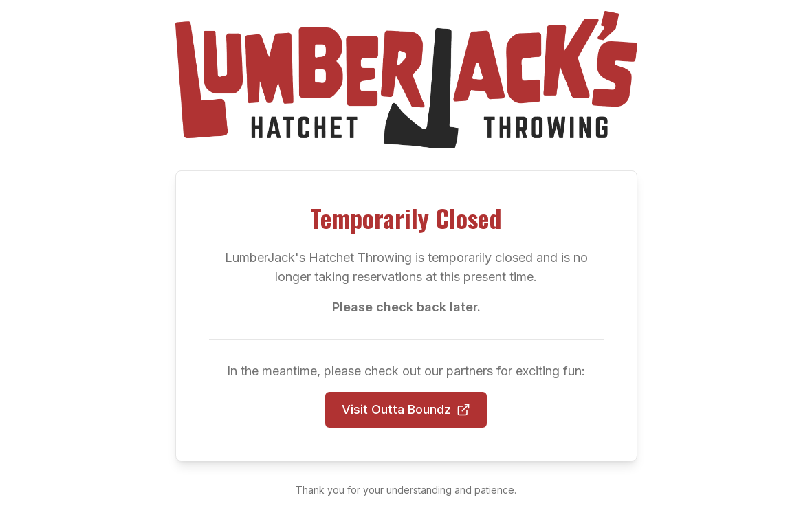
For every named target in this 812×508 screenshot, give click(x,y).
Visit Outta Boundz (406, 409)
